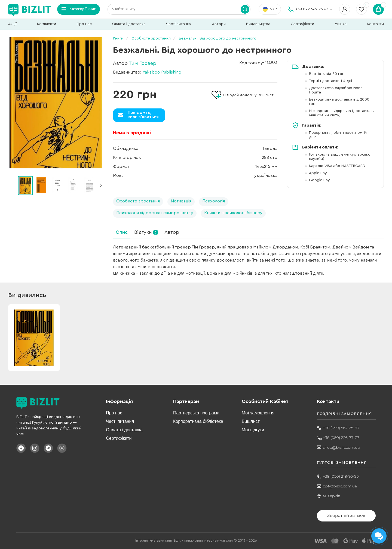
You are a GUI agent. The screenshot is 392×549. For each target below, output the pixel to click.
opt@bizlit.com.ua (340, 486)
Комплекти (47, 24)
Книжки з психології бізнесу (233, 213)
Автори (219, 24)
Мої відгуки (253, 430)
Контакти (375, 24)
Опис (122, 232)
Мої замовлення (258, 413)
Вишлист (251, 421)
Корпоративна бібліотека (198, 421)
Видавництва (258, 24)
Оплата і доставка (129, 24)
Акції (12, 24)
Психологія (214, 201)
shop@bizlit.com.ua (341, 447)
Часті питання (179, 24)
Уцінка (341, 24)
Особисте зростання (138, 201)
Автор (172, 232)
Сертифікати (302, 24)
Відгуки (146, 232)
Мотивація (181, 201)
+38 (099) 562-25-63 (341, 428)
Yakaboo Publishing (162, 72)
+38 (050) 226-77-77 (341, 438)
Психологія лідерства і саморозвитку (155, 213)
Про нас (84, 24)
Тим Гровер (143, 63)
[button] (101, 186)
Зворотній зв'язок (346, 515)
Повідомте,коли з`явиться (143, 115)
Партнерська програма (196, 413)
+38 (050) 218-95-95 (341, 476)
